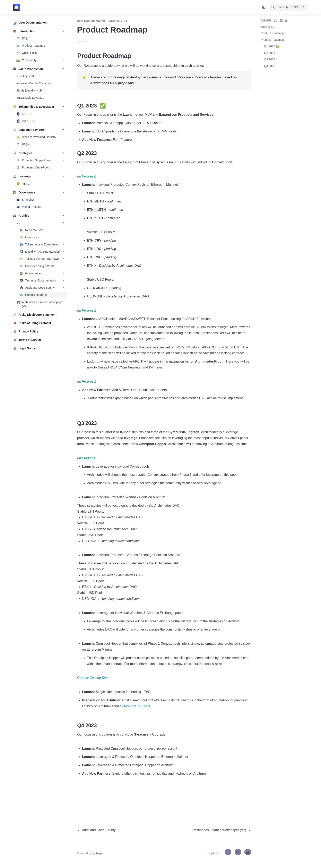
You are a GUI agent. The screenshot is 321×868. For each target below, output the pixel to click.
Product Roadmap (272, 33)
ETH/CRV (94, 240)
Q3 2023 (270, 59)
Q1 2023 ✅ (272, 46)
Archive (114, 21)
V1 (125, 21)
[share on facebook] (281, 20)
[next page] (221, 830)
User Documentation (91, 21)
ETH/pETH (95, 218)
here (218, 664)
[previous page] (96, 830)
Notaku (97, 853)
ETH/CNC (94, 257)
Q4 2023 (270, 66)
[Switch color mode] (264, 7)
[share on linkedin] (287, 20)
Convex (218, 162)
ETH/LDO (94, 249)
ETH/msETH (96, 210)
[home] (42, 7)
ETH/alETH (95, 201)
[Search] (289, 7)
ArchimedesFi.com (210, 361)
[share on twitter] (275, 20)
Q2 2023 (270, 53)
